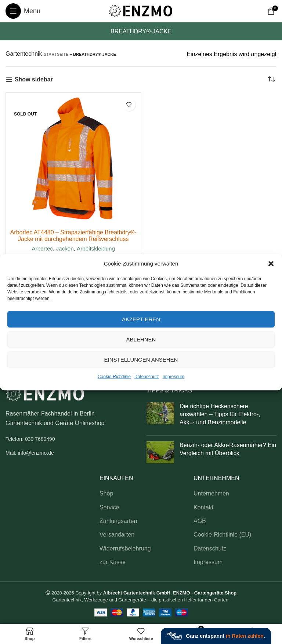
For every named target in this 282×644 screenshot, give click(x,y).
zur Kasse (113, 562)
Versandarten (117, 535)
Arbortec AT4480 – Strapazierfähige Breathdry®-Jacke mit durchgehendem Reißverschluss (73, 236)
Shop (106, 493)
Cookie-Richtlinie (114, 377)
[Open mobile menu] (23, 11)
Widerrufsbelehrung (125, 548)
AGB (200, 521)
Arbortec (42, 248)
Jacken (65, 248)
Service (109, 507)
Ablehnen (141, 339)
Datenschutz (147, 377)
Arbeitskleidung (96, 248)
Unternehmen (211, 493)
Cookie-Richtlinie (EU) (222, 535)
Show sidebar (34, 79)
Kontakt (203, 507)
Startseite (56, 54)
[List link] (70, 439)
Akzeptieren (141, 319)
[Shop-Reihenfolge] (271, 80)
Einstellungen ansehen (141, 360)
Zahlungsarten (118, 521)
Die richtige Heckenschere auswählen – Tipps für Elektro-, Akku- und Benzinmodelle (220, 414)
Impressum (173, 377)
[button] (271, 264)
